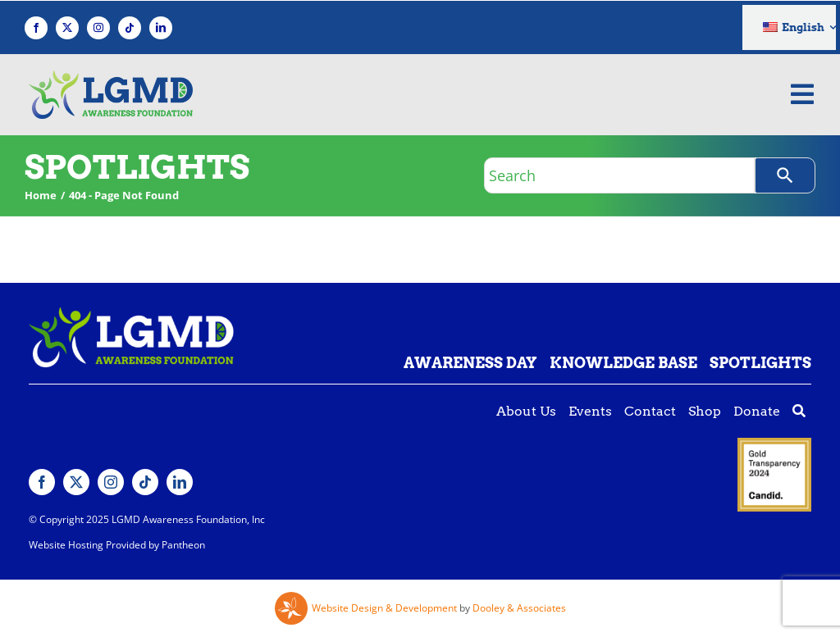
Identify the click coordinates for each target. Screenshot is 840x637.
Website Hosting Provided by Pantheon (117, 545)
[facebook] (36, 28)
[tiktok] (130, 28)
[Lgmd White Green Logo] (131, 314)
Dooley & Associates (519, 608)
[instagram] (98, 28)
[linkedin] (161, 28)
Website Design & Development (384, 608)
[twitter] (67, 28)
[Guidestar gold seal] (774, 444)
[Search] (785, 175)
